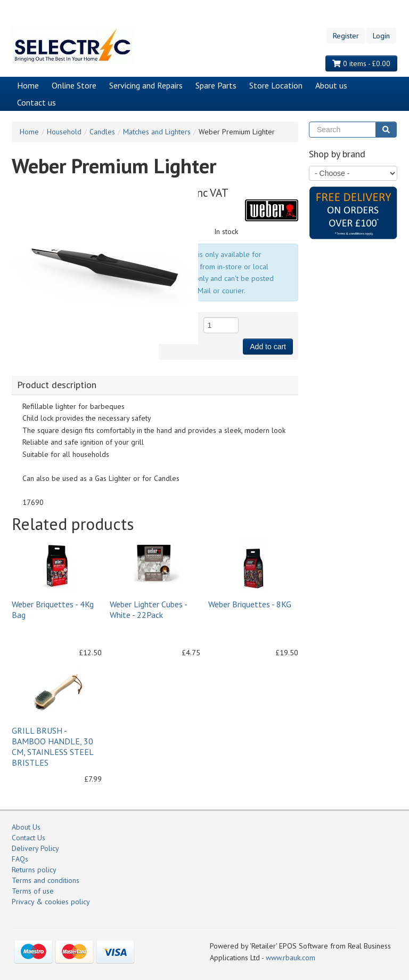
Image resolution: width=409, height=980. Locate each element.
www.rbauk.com (291, 958)
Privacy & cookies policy (51, 902)
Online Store (74, 85)
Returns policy (34, 870)
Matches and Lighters (157, 132)
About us (331, 85)
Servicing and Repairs (146, 85)
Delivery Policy (35, 848)
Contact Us (28, 838)
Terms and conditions (46, 880)
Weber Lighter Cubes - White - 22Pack (148, 609)
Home (28, 85)
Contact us (36, 102)
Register (346, 36)
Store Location (276, 85)
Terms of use (33, 891)
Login (381, 36)
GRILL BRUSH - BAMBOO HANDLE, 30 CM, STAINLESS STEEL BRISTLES (52, 746)
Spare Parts (216, 85)
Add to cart (268, 347)
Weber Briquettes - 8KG (250, 604)
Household (64, 132)
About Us (26, 827)
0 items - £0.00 (361, 63)
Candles (102, 132)
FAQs (20, 859)
